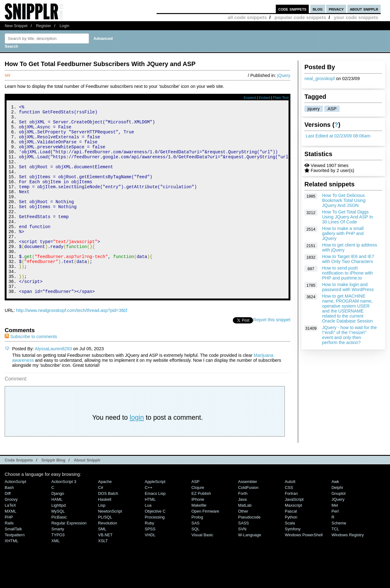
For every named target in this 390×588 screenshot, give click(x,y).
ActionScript (15, 517)
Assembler (248, 517)
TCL (335, 564)
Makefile (199, 541)
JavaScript (294, 535)
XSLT (103, 576)
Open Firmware (205, 547)
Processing (155, 553)
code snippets (292, 9)
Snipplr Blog (53, 496)
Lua (148, 541)
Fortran (291, 529)
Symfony (293, 564)
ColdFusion (248, 523)
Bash (9, 523)
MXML (10, 547)
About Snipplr (87, 496)
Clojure (198, 523)
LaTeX (10, 541)
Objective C (155, 547)
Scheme (339, 559)
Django (58, 529)
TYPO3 (58, 570)
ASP (332, 109)
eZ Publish (201, 529)
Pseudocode (249, 553)
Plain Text (281, 98)
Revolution (108, 559)
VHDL (150, 570)
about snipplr (364, 9)
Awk (335, 517)
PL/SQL (105, 553)
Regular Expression (69, 559)
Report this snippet (272, 355)
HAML (57, 535)
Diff (8, 529)
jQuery (284, 75)
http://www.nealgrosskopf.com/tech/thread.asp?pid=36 (70, 346)
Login (64, 26)
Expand (250, 98)
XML (56, 576)
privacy (336, 9)
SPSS (150, 564)
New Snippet (16, 26)
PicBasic (59, 553)
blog (318, 9)
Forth (243, 529)
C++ (148, 523)
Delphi (337, 523)
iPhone (198, 535)
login (137, 453)
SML (102, 564)
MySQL (58, 547)
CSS (289, 523)
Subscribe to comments (31, 372)
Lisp (102, 541)
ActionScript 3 (64, 517)
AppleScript (155, 517)
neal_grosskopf (320, 79)
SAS (195, 559)
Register (44, 26)
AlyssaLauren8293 (53, 384)
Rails (9, 559)
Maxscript (293, 541)
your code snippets (356, 17)
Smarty (58, 564)
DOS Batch (108, 529)
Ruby (149, 559)
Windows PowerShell (304, 570)
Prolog (197, 553)
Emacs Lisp (155, 529)
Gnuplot (338, 529)
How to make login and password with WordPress (348, 287)
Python (291, 553)
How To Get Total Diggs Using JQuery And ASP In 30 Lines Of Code (348, 217)
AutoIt (290, 517)
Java (242, 535)
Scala (290, 559)
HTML (150, 535)
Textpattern (15, 570)
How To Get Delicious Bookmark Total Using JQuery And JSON (344, 200)
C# (101, 523)
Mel (335, 541)
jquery (314, 109)
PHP (9, 553)
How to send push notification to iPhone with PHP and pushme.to (348, 273)
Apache (105, 517)
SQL (195, 564)
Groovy (11, 535)
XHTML (12, 576)
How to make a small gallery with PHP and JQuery (343, 233)
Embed (264, 98)
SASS (244, 559)
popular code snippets (300, 17)
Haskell (105, 535)
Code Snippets (19, 496)
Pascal (291, 547)
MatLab (245, 541)
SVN (242, 564)
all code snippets (247, 17)
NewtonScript (110, 547)
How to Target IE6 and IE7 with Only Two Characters (348, 259)
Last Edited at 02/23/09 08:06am (338, 136)
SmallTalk (13, 564)
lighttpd (59, 541)
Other (243, 547)
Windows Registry (348, 570)
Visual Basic (202, 570)
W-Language (250, 570)
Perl (335, 547)
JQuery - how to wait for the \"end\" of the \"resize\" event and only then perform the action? (350, 335)
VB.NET (105, 570)
